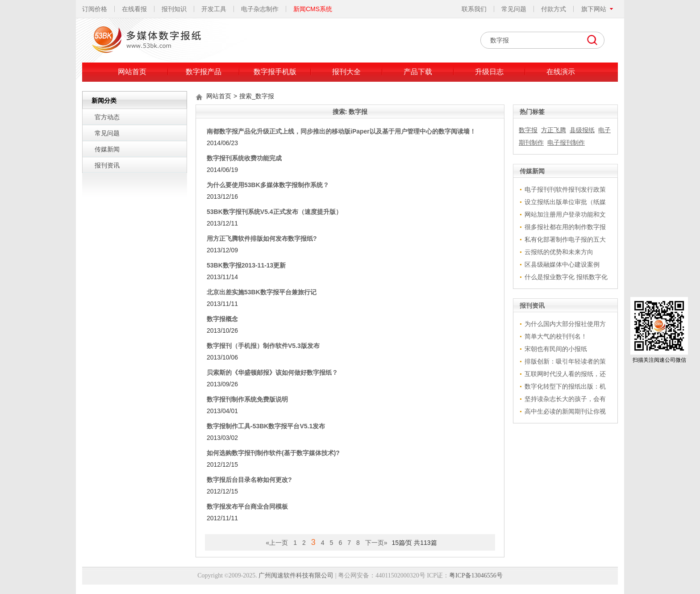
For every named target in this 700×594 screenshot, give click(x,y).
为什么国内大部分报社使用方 (565, 324)
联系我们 (474, 9)
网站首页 (132, 72)
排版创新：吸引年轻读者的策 (565, 361)
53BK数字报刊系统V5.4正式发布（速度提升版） (274, 212)
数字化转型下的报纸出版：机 (565, 386)
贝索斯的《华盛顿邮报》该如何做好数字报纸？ (272, 372)
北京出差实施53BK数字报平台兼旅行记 (262, 292)
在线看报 (134, 9)
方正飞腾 (554, 130)
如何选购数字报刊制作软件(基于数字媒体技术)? (273, 453)
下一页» (376, 543)
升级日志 (489, 72)
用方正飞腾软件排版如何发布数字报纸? (262, 238)
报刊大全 (346, 72)
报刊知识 (174, 9)
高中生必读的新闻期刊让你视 (565, 411)
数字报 (528, 130)
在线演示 (561, 72)
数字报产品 (204, 72)
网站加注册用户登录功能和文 (565, 214)
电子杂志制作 (260, 9)
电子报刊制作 (566, 142)
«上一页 (277, 543)
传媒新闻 (107, 149)
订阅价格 (95, 9)
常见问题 (514, 9)
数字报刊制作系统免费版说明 (247, 399)
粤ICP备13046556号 (476, 575)
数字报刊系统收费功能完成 (244, 158)
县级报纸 (582, 130)
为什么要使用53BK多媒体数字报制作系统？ (268, 185)
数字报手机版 (275, 72)
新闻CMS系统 (313, 9)
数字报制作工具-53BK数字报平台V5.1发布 (266, 426)
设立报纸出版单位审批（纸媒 (565, 202)
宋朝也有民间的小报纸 (556, 349)
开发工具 (214, 9)
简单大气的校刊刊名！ (556, 336)
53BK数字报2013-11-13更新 (246, 265)
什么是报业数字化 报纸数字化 (566, 277)
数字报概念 (222, 319)
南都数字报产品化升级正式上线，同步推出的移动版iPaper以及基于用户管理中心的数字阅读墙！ (341, 131)
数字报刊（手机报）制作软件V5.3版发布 (263, 346)
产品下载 (418, 72)
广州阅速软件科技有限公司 (296, 575)
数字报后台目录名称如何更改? (249, 480)
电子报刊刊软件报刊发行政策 (565, 189)
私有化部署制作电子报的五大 (565, 239)
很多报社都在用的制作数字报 (565, 227)
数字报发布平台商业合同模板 (247, 506)
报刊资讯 (107, 165)
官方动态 (107, 117)
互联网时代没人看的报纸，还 (565, 374)
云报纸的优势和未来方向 (559, 252)
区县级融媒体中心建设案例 (562, 264)
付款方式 (554, 9)
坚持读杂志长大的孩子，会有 (565, 399)
